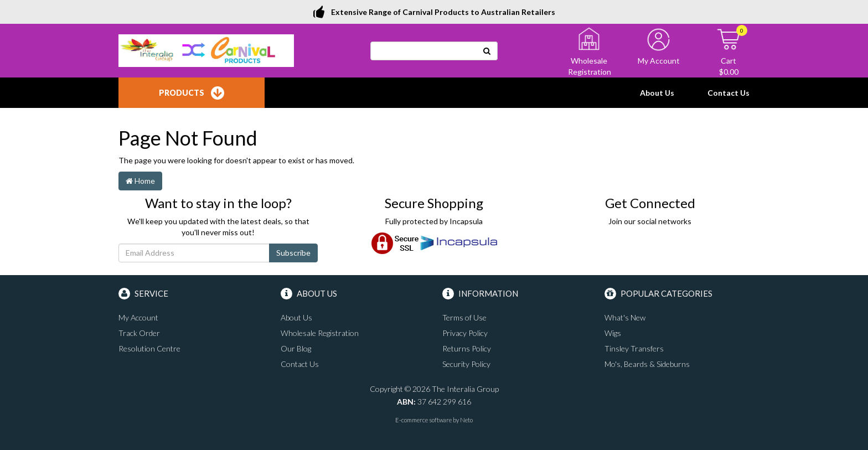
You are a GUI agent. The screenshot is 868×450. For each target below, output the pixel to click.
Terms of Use (464, 317)
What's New (625, 317)
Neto (466, 420)
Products (192, 93)
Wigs (613, 333)
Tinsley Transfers (634, 348)
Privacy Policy (465, 333)
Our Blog (296, 348)
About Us (657, 93)
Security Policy (466, 364)
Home (140, 181)
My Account (138, 317)
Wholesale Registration (320, 333)
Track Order (139, 333)
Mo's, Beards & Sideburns (647, 364)
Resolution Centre (149, 348)
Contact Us (728, 93)
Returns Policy (467, 348)
